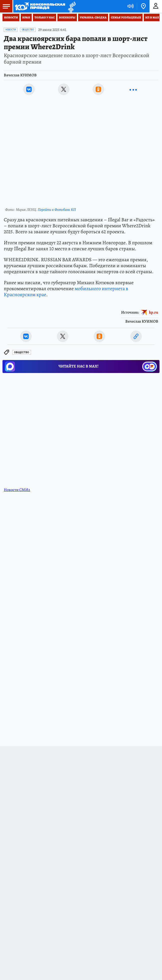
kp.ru (154, 312)
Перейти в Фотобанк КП (57, 210)
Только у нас (45, 17)
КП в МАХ (152, 17)
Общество (28, 30)
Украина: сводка (93, 17)
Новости (11, 17)
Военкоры (67, 17)
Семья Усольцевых (126, 17)
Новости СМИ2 (17, 490)
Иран (26, 17)
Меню (5, 6)
